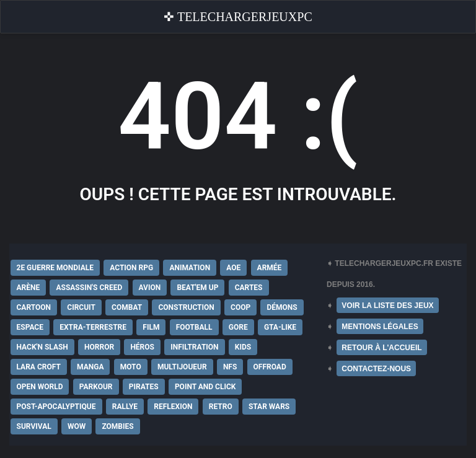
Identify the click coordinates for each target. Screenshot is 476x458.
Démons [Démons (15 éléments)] (282, 307)
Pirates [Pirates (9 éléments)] (144, 387)
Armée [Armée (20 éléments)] (270, 268)
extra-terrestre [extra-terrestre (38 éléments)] (93, 327)
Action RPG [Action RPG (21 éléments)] (131, 268)
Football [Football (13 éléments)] (194, 327)
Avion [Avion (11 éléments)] (150, 288)
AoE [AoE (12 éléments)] (233, 268)
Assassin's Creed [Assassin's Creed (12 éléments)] (89, 288)
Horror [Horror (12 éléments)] (99, 347)
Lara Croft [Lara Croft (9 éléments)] (39, 367)
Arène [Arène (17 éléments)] (29, 288)
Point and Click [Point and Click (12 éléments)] (205, 387)
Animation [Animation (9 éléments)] (190, 268)
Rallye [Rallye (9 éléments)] (125, 407)
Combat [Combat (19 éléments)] (127, 307)
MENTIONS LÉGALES (380, 327)
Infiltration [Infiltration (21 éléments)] (194, 347)
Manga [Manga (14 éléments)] (90, 367)
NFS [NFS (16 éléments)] (230, 367)
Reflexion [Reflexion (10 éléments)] (173, 407)
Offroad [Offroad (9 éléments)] (270, 367)
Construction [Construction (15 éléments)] (186, 307)
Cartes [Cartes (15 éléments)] (249, 288)
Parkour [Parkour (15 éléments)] (96, 387)
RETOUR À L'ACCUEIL (381, 348)
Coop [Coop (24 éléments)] (240, 307)
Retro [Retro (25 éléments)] (221, 407)
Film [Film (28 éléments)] (151, 327)
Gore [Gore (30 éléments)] (238, 327)
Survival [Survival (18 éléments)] (34, 426)
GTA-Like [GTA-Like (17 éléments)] (280, 327)
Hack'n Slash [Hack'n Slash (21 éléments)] (42, 347)
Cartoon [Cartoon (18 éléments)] (34, 307)
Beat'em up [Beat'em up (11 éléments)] (197, 288)
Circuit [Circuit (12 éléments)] (81, 307)
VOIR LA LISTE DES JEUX (387, 306)
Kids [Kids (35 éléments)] (243, 347)
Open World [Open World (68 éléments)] (40, 387)
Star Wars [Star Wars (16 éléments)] (269, 407)
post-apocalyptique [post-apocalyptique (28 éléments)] (56, 407)
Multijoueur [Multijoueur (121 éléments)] (182, 367)
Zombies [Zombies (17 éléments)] (117, 426)
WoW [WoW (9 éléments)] (77, 426)
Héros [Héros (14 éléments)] (142, 347)
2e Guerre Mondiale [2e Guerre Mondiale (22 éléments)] (55, 268)
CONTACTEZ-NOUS (376, 369)
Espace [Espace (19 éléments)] (30, 327)
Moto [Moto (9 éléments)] (131, 367)
